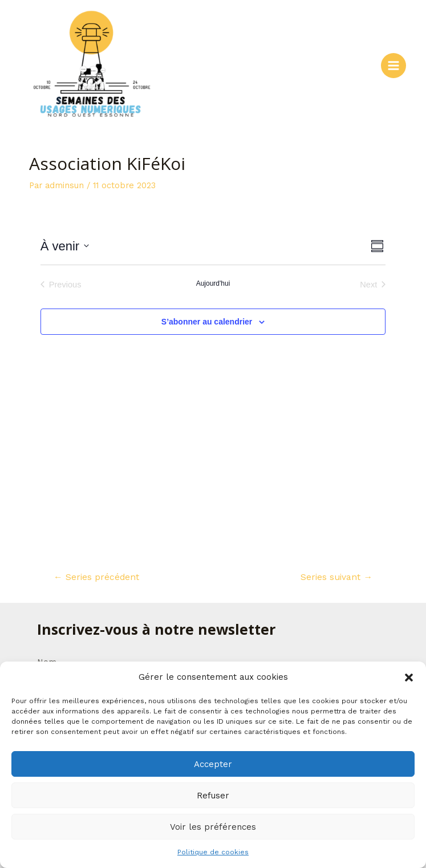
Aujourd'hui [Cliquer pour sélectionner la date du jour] (213, 283)
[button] (409, 678)
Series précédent (96, 577)
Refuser (213, 796)
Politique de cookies (213, 852)
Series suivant (336, 577)
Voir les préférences (213, 827)
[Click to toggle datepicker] (65, 246)
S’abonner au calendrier (207, 322)
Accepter (213, 764)
